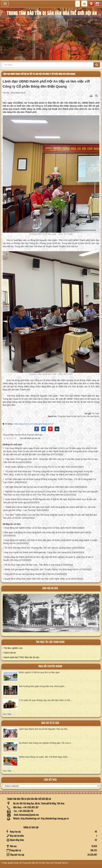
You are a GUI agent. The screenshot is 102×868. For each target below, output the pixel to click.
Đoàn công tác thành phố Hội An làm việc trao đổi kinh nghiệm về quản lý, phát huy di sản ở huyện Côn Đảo (48, 559)
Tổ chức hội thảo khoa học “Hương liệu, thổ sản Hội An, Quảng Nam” (38, 548)
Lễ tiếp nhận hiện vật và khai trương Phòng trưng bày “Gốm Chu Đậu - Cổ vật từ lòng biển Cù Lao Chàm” (50, 481)
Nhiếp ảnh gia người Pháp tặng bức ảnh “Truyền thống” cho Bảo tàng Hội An (42, 569)
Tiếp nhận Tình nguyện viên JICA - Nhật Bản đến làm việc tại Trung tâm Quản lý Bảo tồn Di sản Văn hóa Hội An (50, 461)
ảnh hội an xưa (50, 588)
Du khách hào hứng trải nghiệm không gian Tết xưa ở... (46, 743)
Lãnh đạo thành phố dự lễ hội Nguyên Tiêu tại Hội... (44, 729)
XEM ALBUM (51, 615)
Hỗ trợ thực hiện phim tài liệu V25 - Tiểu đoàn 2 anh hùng (32, 565)
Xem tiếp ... (8, 714)
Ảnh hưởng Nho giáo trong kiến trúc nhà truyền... (43, 686)
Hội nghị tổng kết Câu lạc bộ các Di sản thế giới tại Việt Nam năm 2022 (40, 487)
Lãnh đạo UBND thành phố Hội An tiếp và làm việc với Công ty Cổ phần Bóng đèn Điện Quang (39, 74)
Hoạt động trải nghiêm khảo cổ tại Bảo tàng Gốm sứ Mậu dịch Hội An (38, 528)
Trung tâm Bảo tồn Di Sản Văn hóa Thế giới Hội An (45, 863)
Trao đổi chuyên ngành (50, 666)
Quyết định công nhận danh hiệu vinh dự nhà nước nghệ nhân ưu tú (37, 579)
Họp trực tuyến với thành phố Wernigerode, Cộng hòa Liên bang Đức (38, 552)
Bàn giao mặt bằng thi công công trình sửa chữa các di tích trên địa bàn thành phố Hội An (48, 532)
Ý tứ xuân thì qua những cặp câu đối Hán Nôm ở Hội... (45, 700)
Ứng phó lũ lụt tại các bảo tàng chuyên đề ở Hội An (29, 574)
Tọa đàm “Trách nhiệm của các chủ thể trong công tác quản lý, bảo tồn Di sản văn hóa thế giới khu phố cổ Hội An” (50, 516)
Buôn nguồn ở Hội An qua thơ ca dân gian (39, 672)
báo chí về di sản (50, 723)
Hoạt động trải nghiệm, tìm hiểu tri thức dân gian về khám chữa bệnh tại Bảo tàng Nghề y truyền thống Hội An (50, 542)
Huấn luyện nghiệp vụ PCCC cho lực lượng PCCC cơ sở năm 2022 (38, 467)
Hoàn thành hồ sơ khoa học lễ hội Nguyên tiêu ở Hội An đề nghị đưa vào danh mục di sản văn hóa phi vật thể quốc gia (50, 501)
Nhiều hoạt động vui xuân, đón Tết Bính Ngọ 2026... (44, 757)
